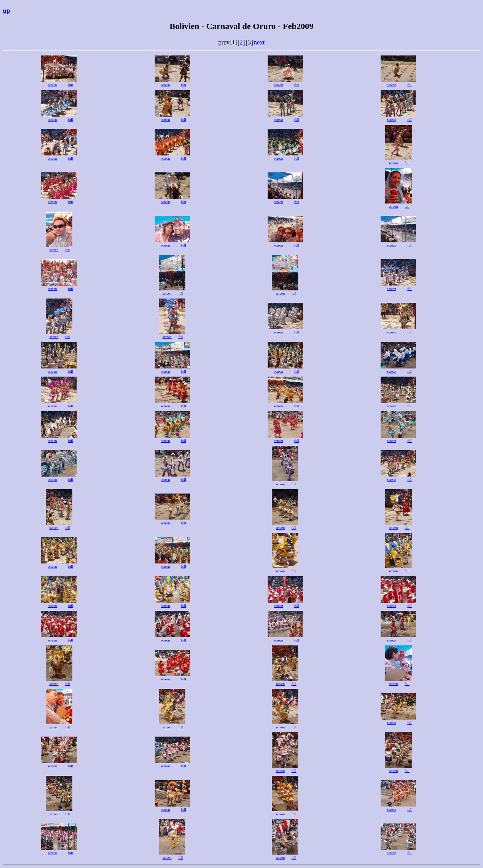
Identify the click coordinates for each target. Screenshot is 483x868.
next (259, 42)
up (7, 10)
